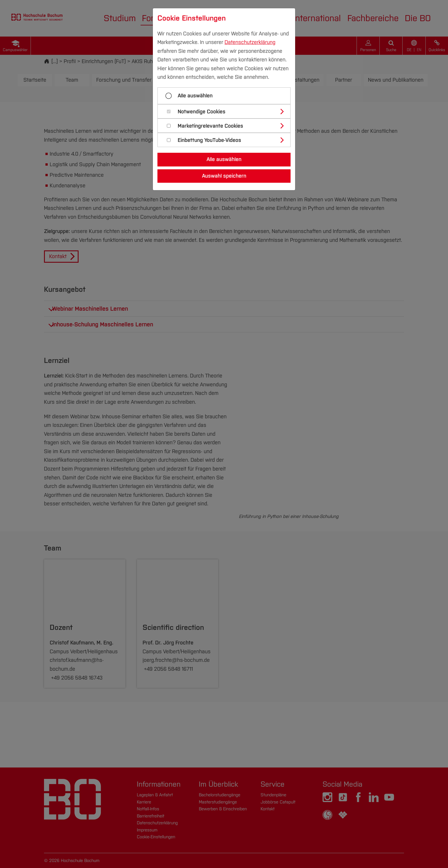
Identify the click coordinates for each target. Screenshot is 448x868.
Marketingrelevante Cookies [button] (210, 126)
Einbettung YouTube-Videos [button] (209, 140)
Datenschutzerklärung (250, 42)
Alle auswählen (195, 96)
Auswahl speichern (224, 176)
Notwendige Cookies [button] (202, 112)
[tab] (226, 111)
